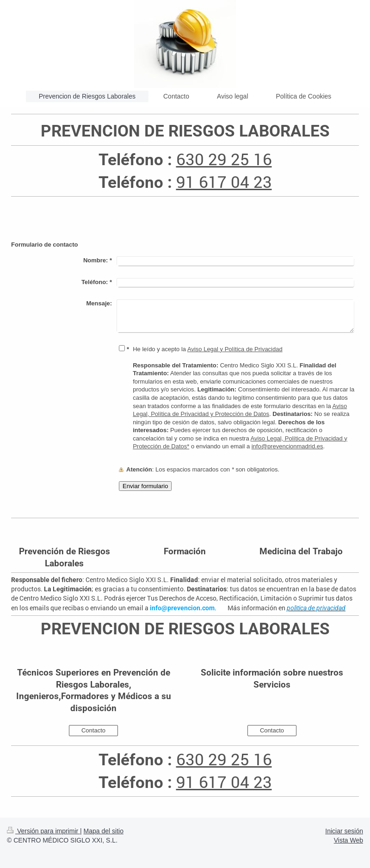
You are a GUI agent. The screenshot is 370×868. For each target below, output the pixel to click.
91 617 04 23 (224, 181)
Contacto (93, 730)
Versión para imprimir (43, 831)
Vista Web (348, 840)
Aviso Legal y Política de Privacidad (235, 349)
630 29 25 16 (224, 159)
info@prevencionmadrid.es (287, 446)
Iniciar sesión (344, 831)
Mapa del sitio (104, 831)
